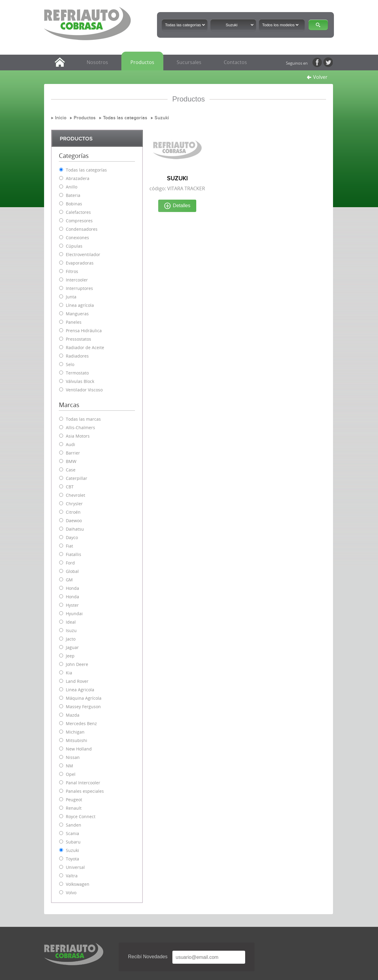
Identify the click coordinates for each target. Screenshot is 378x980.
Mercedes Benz (81, 723)
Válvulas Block (80, 381)
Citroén (73, 512)
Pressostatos (78, 339)
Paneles (74, 322)
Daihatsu (75, 529)
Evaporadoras (80, 263)
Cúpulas (74, 246)
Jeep (70, 656)
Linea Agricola (80, 690)
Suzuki (162, 118)
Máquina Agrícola (84, 698)
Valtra (72, 876)
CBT (70, 487)
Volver (317, 77)
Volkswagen (78, 884)
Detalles (177, 206)
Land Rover (77, 681)
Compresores (79, 221)
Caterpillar (77, 478)
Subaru (73, 842)
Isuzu (71, 630)
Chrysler (74, 504)
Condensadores (82, 229)
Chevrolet (75, 495)
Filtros (72, 271)
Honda (72, 588)
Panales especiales (85, 791)
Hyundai (74, 614)
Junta (71, 297)
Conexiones (77, 238)
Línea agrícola (80, 305)
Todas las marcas (83, 419)
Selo (70, 364)
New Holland (79, 749)
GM (69, 580)
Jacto (71, 639)
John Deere (77, 664)
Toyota (72, 859)
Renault (74, 808)
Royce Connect (81, 816)
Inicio (61, 118)
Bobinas (74, 204)
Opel (71, 774)
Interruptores (79, 288)
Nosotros (97, 62)
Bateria (73, 195)
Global (72, 571)
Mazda (73, 715)
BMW (71, 461)
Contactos (235, 62)
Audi (70, 444)
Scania (72, 833)
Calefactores (78, 212)
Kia (69, 673)
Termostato (77, 373)
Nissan (73, 757)
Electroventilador (83, 254)
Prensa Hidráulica (84, 331)
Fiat (69, 546)
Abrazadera (78, 178)
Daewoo (74, 521)
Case (71, 470)
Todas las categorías (125, 118)
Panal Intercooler (83, 783)
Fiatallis (74, 554)
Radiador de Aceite (85, 347)
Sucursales (189, 62)
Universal (75, 867)
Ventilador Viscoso (84, 390)
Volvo (71, 893)
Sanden (74, 825)
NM (69, 766)
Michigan (75, 732)
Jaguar (72, 647)
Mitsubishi (77, 740)
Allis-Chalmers (80, 427)
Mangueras (77, 314)
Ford (70, 563)
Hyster (72, 605)
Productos (142, 62)
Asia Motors (78, 436)
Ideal (71, 622)
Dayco (72, 537)
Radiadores (77, 356)
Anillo (72, 187)
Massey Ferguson (83, 707)
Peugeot (74, 800)
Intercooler (77, 280)
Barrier (73, 453)
